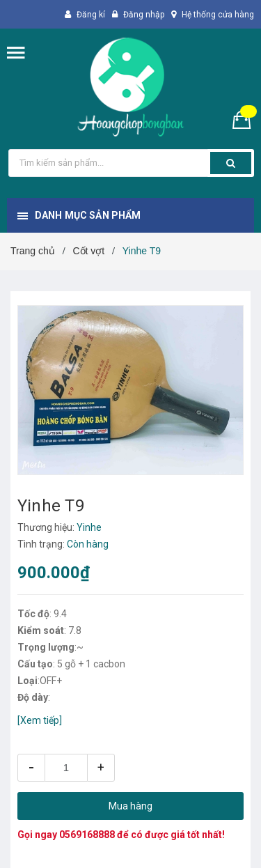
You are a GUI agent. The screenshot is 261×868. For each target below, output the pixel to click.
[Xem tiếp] (40, 720)
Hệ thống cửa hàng (218, 15)
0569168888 (87, 835)
